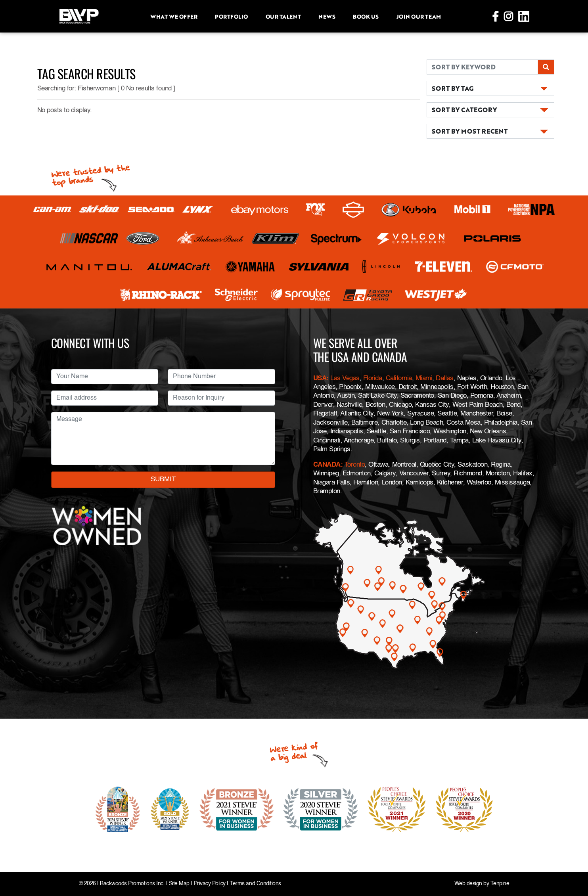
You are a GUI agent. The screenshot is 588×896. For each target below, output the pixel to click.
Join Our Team (419, 16)
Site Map (179, 884)
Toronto (355, 465)
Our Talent (283, 16)
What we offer (174, 16)
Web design (468, 884)
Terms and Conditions (255, 884)
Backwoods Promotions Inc (131, 884)
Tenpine (500, 884)
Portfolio (231, 16)
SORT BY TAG (453, 88)
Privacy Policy (210, 884)
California (399, 378)
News (327, 16)
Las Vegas (345, 378)
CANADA (327, 465)
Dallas (444, 378)
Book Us (366, 16)
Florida (373, 378)
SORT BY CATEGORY (464, 110)
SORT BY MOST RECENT (470, 131)
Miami (424, 378)
